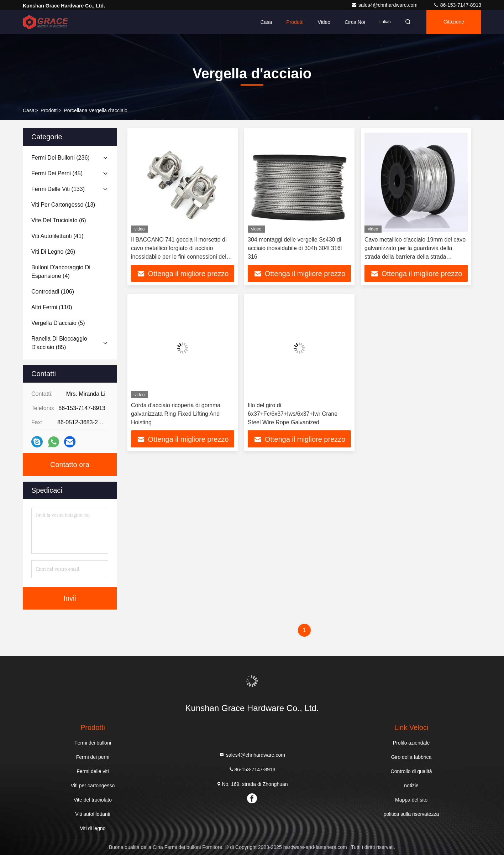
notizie (411, 786)
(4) (61, 272)
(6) (59, 220)
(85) (59, 343)
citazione (454, 22)
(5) (58, 323)
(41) (57, 236)
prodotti (49, 110)
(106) (53, 292)
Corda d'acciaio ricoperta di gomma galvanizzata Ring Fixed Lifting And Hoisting (176, 414)
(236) (61, 158)
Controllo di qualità (411, 771)
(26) (53, 252)
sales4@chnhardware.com (385, 5)
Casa (266, 22)
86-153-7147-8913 (457, 5)
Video (324, 22)
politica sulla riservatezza (411, 814)
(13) (63, 205)
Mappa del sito (411, 800)
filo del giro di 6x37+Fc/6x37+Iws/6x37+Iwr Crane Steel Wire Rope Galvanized (293, 414)
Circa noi (355, 22)
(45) (57, 173)
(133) (58, 189)
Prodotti (295, 22)
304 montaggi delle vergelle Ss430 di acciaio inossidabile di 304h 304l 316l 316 (295, 248)
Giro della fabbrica (411, 757)
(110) (52, 307)
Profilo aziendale (411, 743)
